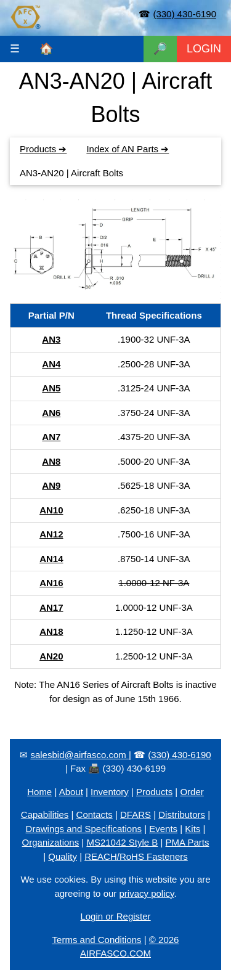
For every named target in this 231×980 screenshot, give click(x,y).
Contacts (95, 815)
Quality (63, 856)
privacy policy (146, 893)
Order (192, 792)
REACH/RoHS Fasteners (136, 856)
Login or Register (115, 916)
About (71, 792)
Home (39, 792)
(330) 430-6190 (184, 14)
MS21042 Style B (122, 842)
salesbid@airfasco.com (79, 755)
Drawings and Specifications (84, 829)
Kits (192, 829)
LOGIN (204, 49)
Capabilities (45, 815)
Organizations (51, 842)
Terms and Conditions (97, 940)
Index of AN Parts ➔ (128, 149)
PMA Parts (188, 842)
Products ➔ (43, 149)
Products (154, 792)
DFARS (136, 815)
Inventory (110, 792)
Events (163, 829)
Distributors (182, 815)
